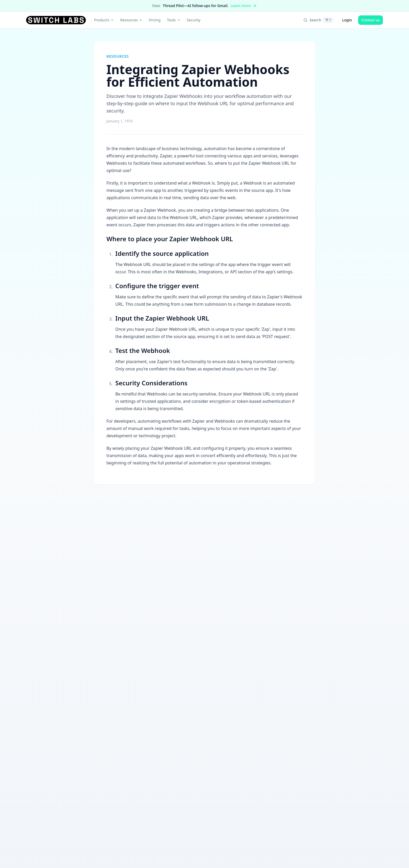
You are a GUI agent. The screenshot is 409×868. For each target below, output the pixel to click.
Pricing (155, 20)
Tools (174, 20)
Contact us (371, 20)
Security (194, 20)
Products (104, 20)
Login (347, 20)
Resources (131, 20)
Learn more (244, 6)
